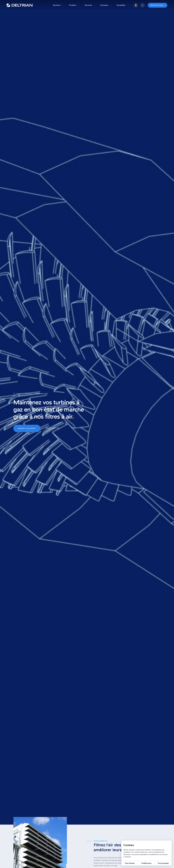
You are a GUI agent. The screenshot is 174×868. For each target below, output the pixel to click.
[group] (59, 5)
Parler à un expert (27, 428)
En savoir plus (53, 428)
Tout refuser (130, 863)
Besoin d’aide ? (158, 5)
